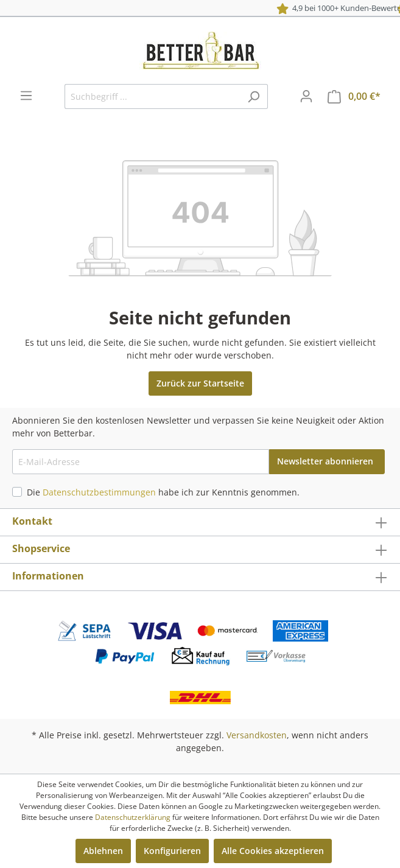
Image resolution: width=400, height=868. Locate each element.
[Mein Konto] (306, 96)
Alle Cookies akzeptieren (273, 851)
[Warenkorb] (354, 96)
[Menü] (26, 96)
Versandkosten (257, 735)
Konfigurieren (172, 851)
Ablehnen (103, 851)
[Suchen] (254, 96)
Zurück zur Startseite (200, 383)
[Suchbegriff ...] (152, 96)
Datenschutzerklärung (133, 817)
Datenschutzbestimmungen (99, 492)
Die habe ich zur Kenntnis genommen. (163, 492)
